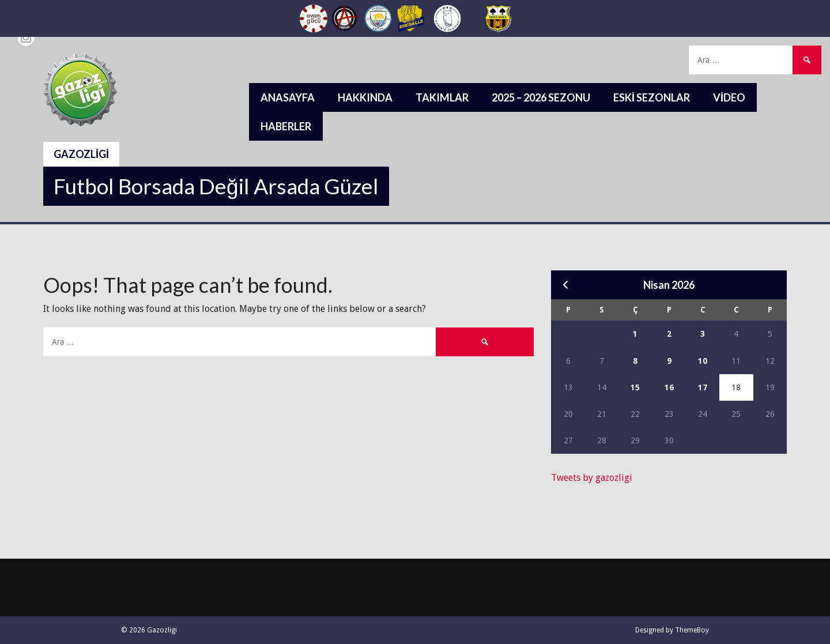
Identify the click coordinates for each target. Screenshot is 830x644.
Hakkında (365, 97)
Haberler (286, 126)
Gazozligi (81, 154)
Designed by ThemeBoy (672, 630)
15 (635, 387)
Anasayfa (288, 97)
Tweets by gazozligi (592, 478)
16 (669, 387)
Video (729, 97)
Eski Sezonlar (652, 97)
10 (703, 361)
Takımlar (442, 97)
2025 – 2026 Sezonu (541, 97)
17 (703, 387)
